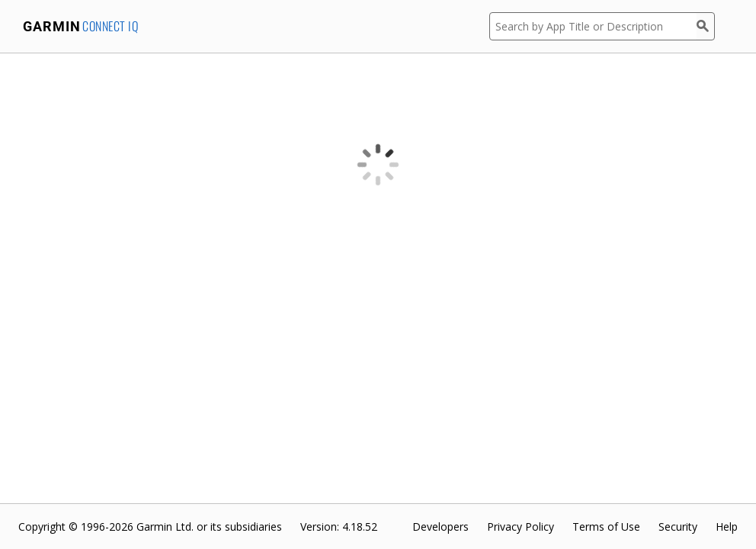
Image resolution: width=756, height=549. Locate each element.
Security (678, 527)
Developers (440, 527)
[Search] (706, 26)
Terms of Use (606, 527)
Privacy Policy (521, 527)
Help (727, 527)
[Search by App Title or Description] (593, 26)
